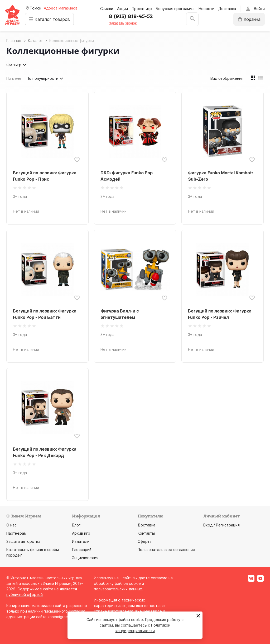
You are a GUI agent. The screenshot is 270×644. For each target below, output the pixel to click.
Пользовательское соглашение (166, 550)
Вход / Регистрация (221, 525)
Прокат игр (142, 9)
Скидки (107, 9)
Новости (206, 9)
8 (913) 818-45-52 (132, 16)
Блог (76, 525)
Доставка (227, 9)
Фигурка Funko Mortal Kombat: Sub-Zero (220, 176)
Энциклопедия (85, 558)
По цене (14, 78)
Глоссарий (82, 550)
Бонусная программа (175, 9)
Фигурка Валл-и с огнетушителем (120, 314)
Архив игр (81, 533)
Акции (122, 9)
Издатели (81, 541)
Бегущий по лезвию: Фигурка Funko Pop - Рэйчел (220, 314)
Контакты (146, 533)
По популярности (46, 78)
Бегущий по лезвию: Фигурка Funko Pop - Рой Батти (45, 314)
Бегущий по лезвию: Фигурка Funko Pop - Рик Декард (45, 452)
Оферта (145, 541)
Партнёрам (16, 533)
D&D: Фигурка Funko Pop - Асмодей (128, 176)
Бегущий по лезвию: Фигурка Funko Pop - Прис (45, 176)
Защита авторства (23, 541)
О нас (11, 525)
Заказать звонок (124, 23)
